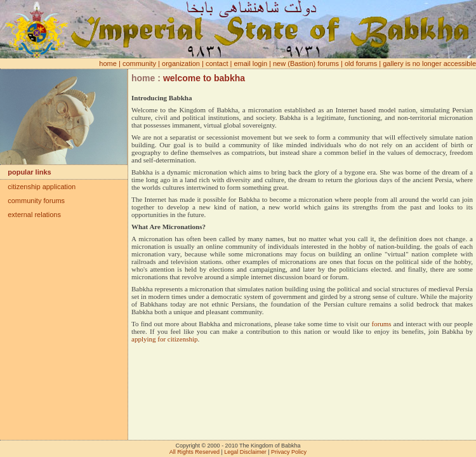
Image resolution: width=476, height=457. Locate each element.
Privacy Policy (289, 452)
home (108, 63)
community (139, 63)
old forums (361, 63)
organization (181, 63)
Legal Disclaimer (245, 452)
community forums (32, 201)
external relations (30, 215)
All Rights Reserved (195, 452)
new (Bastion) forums (306, 63)
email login (250, 63)
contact (217, 63)
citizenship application (38, 187)
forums (381, 324)
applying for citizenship (164, 339)
